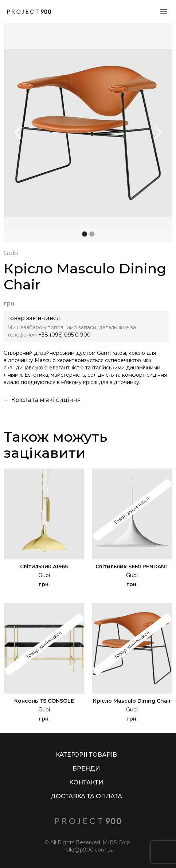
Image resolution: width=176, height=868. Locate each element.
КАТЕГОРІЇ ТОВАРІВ (86, 755)
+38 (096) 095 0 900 (64, 335)
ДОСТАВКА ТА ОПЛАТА (86, 796)
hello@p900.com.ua (88, 850)
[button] (18, 133)
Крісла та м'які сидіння (46, 400)
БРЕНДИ (86, 769)
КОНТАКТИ (86, 782)
